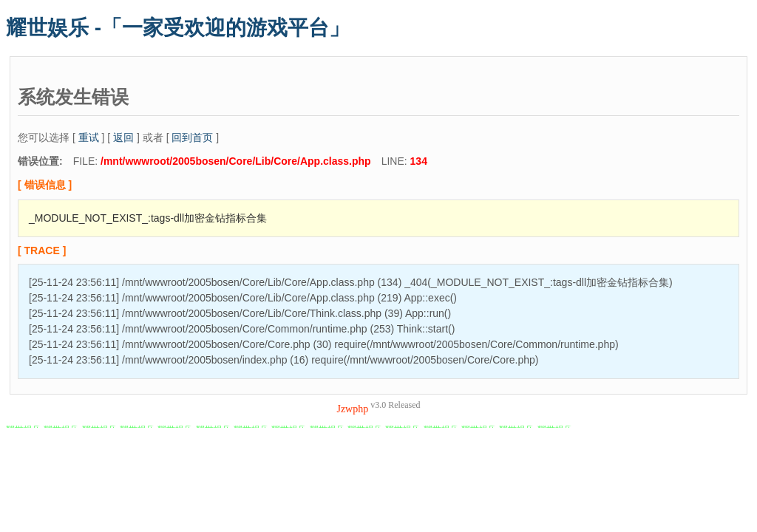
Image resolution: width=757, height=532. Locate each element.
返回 (123, 137)
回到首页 (192, 137)
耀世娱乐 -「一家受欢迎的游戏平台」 (178, 28)
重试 (89, 137)
